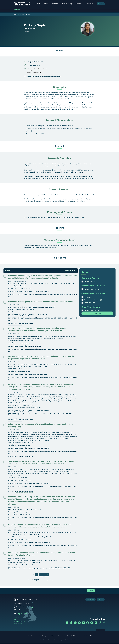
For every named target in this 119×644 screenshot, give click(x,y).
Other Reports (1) (90, 282)
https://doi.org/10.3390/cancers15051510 (33, 374)
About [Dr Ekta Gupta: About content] (59, 50)
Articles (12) (88, 297)
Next (42, 575)
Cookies (58, 636)
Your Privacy (43, 636)
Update (91, 591)
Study (39, 4)
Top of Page (101, 630)
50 (38, 580)
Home (16, 15)
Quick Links (90, 4)
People (17, 9)
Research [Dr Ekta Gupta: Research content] (60, 146)
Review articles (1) (90, 303)
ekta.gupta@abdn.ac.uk (35, 62)
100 (41, 580)
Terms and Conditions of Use (30, 636)
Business (79, 4)
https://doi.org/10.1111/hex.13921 (30, 346)
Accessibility (51, 636)
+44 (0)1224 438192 (33, 65)
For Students (89, 600)
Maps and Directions (20, 622)
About (47, 4)
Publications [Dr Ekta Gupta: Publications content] (59, 258)
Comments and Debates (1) (93, 300)
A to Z (16, 620)
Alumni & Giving (68, 4)
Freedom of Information (90, 636)
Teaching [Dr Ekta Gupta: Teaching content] (60, 228)
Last (47, 575)
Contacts (17, 618)
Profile (28, 15)
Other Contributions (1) (92, 289)
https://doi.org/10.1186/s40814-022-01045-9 (34, 411)
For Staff (100, 600)
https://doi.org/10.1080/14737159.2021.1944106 (35, 542)
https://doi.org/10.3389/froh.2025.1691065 (33, 315)
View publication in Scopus (24, 323)
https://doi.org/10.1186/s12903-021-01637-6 (33, 483)
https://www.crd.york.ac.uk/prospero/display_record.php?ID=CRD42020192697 (42, 568)
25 (35, 580)
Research (56, 4)
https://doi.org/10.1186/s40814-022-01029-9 (34, 448)
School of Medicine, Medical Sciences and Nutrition (44, 76)
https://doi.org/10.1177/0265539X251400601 (34, 291)
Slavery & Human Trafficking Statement (72, 636)
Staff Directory (18, 624)
